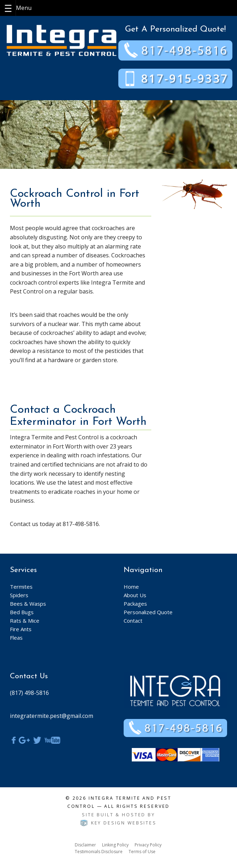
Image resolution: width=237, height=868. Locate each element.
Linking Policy (115, 845)
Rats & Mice (25, 621)
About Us (135, 595)
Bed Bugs (22, 612)
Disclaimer (85, 845)
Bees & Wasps (28, 604)
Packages (135, 604)
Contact (133, 621)
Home (131, 587)
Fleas (16, 638)
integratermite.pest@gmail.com (52, 716)
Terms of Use (142, 852)
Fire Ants (21, 629)
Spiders (19, 595)
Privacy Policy (148, 845)
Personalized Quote (148, 612)
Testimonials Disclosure (99, 852)
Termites (21, 587)
